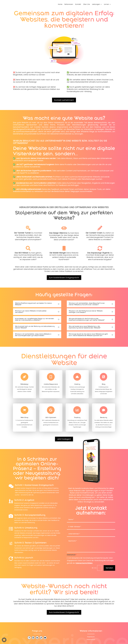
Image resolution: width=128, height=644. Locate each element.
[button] (4, 640)
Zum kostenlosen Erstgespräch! (64, 278)
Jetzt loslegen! (64, 439)
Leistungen (96, 5)
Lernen (106, 5)
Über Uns (87, 5)
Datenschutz (91, 640)
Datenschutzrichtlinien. (84, 563)
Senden (109, 568)
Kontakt (78, 5)
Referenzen (69, 5)
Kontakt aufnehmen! (64, 100)
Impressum (91, 637)
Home (60, 5)
